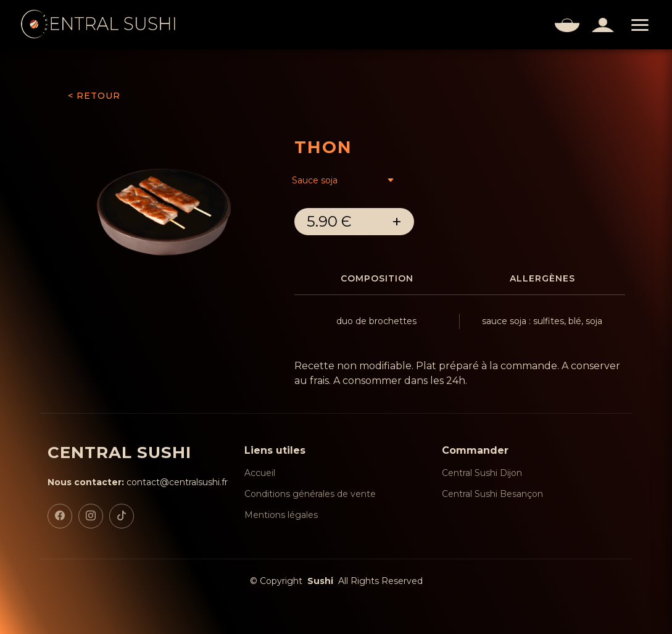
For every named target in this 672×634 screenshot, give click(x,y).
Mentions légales (281, 515)
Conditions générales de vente (310, 494)
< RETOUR (94, 96)
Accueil (260, 473)
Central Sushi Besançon (492, 494)
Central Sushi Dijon (482, 473)
